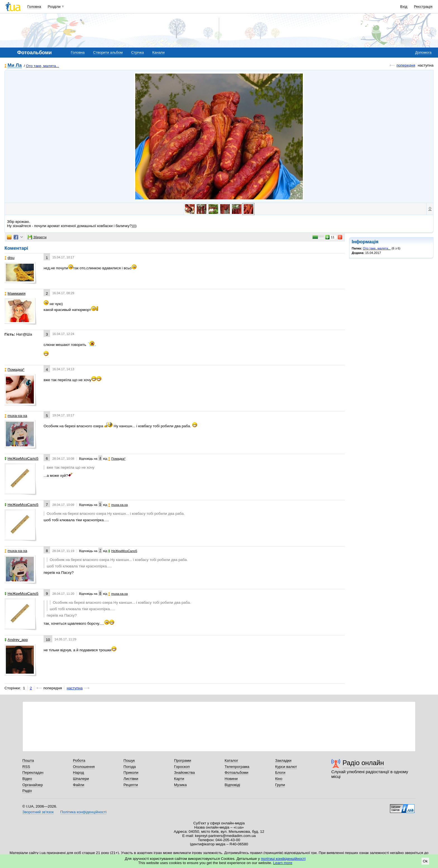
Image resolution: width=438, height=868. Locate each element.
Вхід (404, 7)
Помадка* (15, 370)
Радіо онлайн (363, 763)
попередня (406, 65)
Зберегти (37, 237)
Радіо (27, 791)
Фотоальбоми (236, 773)
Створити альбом (108, 52)
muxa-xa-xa (16, 416)
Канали (158, 52)
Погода (130, 767)
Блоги (280, 773)
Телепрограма (237, 767)
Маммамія (15, 293)
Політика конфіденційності (83, 812)
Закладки (283, 760)
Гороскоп (182, 767)
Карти (179, 779)
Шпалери (81, 779)
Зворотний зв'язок (38, 812)
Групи (280, 785)
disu (9, 258)
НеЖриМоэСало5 (22, 458)
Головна (34, 7)
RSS (26, 767)
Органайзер (33, 785)
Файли (79, 785)
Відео (27, 779)
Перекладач (33, 773)
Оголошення (84, 767)
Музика (180, 785)
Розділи (54, 7)
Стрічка (137, 52)
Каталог (231, 760)
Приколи (131, 773)
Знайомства (185, 773)
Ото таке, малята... (43, 66)
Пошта (28, 760)
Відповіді (232, 785)
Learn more (283, 863)
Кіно (279, 779)
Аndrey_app (16, 640)
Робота (79, 760)
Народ (78, 773)
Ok (425, 861)
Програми (183, 760)
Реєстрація (423, 7)
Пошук (129, 760)
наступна (75, 688)
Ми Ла (15, 66)
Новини (231, 779)
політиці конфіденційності (283, 859)
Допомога (423, 52)
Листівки (131, 779)
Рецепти (131, 785)
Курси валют (286, 767)
